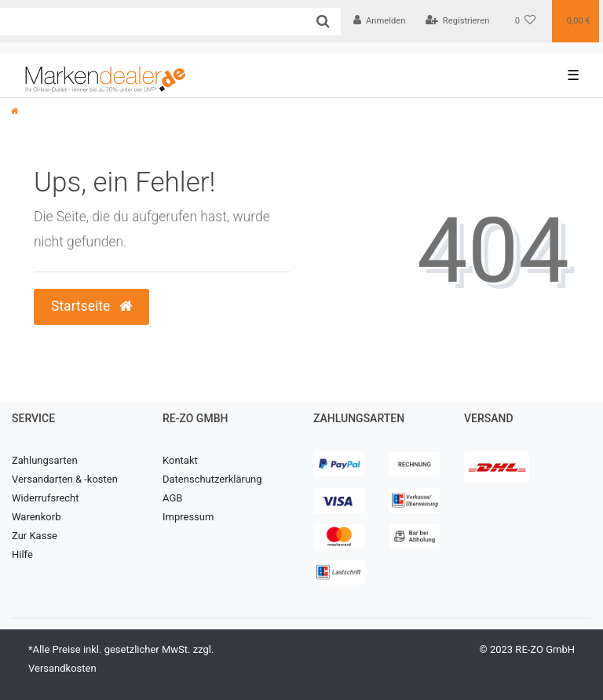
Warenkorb (36, 517)
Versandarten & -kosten (65, 479)
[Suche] (323, 22)
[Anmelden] (380, 21)
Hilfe (22, 554)
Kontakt (180, 460)
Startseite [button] (91, 306)
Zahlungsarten (45, 460)
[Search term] (153, 22)
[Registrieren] (457, 21)
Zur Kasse (35, 536)
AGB (172, 498)
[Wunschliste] (526, 21)
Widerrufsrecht (46, 498)
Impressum (188, 517)
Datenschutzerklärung (212, 479)
